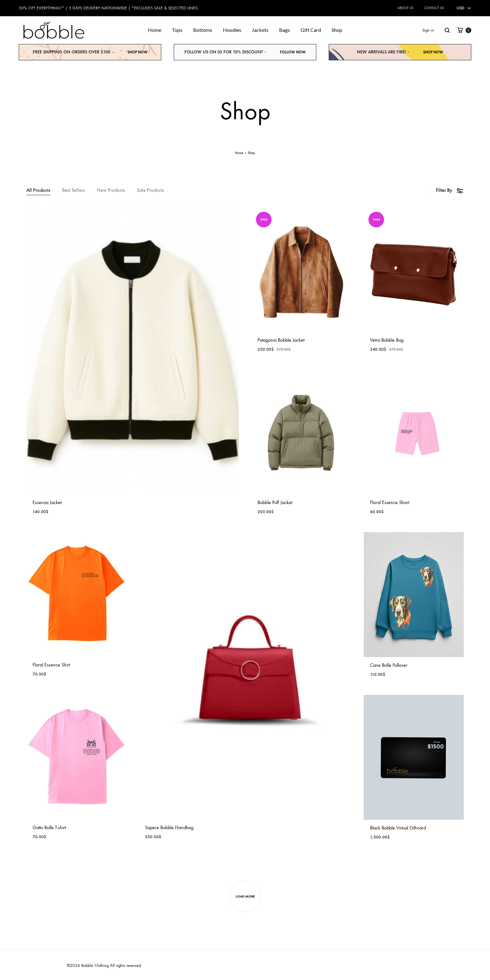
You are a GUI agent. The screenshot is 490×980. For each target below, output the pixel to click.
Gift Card (311, 30)
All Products (38, 190)
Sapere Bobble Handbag (169, 827)
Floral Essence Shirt (51, 665)
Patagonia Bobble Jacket (281, 340)
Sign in (428, 30)
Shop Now (137, 52)
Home (155, 30)
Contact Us (434, 8)
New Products (111, 190)
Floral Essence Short (390, 502)
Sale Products (150, 190)
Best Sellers (74, 190)
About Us (406, 8)
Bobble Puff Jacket (275, 502)
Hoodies (232, 30)
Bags (285, 30)
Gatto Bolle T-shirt (49, 827)
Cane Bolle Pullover (389, 665)
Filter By (450, 190)
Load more (245, 896)
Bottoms (203, 30)
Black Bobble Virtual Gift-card (398, 828)
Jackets (260, 30)
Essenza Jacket (47, 502)
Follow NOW (293, 52)
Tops (177, 30)
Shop (337, 30)
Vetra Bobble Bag (387, 340)
